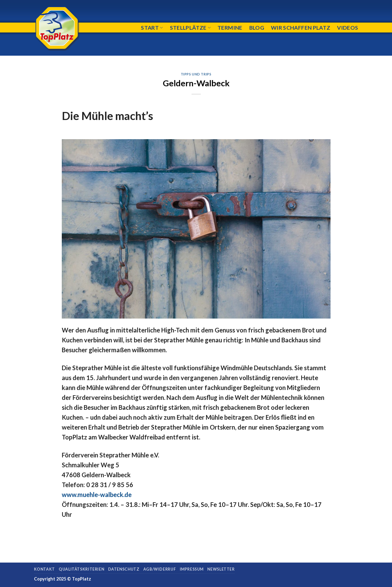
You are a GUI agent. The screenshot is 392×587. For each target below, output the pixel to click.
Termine (230, 28)
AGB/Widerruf (160, 569)
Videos (348, 28)
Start (152, 28)
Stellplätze (190, 28)
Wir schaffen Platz (301, 28)
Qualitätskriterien (81, 569)
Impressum (192, 569)
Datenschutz (124, 569)
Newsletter (221, 569)
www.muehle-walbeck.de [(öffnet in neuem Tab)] (97, 495)
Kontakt (44, 569)
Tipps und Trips (196, 74)
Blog (257, 28)
